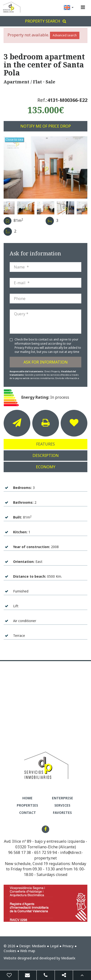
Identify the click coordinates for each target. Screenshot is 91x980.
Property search (46, 21)
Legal (54, 946)
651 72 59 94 (45, 852)
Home (27, 798)
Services (62, 805)
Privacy (68, 946)
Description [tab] (46, 455)
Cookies (10, 951)
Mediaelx (39, 946)
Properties (27, 805)
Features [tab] (45, 444)
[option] (45, 168)
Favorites (62, 813)
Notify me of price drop (46, 126)
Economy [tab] (46, 467)
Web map (28, 951)
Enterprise (62, 798)
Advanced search (65, 35)
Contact (28, 813)
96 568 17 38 (20, 852)
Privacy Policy (24, 348)
